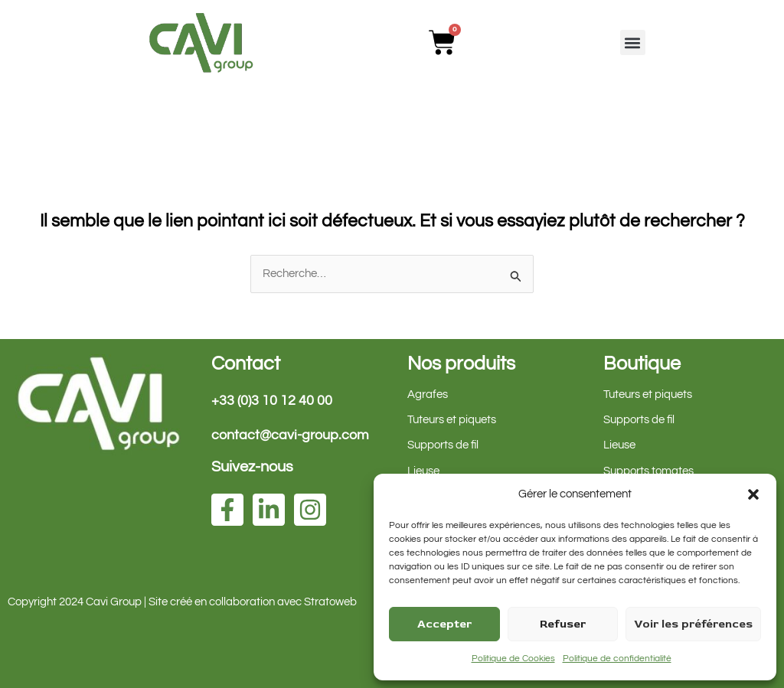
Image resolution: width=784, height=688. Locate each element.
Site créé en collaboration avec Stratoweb (253, 602)
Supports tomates (648, 471)
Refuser (563, 624)
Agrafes (428, 395)
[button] (753, 494)
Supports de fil (443, 446)
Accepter (444, 624)
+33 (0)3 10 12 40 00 (272, 401)
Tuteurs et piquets (452, 421)
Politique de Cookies (513, 659)
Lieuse (423, 471)
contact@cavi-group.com (290, 435)
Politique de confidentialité (617, 659)
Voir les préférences (693, 624)
